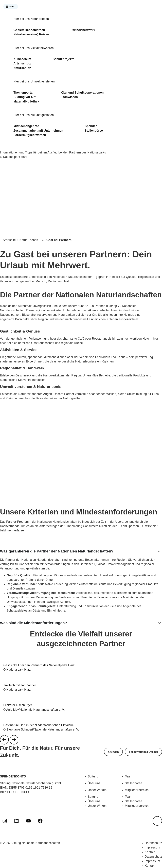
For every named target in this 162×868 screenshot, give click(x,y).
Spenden (91, 126)
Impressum (152, 847)
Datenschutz (153, 843)
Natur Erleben (29, 240)
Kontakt (150, 852)
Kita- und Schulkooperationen (82, 93)
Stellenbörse (94, 131)
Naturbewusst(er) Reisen (31, 34)
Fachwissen (69, 97)
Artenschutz (22, 63)
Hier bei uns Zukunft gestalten (34, 115)
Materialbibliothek (26, 101)
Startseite (9, 240)
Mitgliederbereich (137, 790)
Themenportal (23, 93)
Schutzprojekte (64, 59)
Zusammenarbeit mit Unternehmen (38, 131)
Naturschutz (22, 68)
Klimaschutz (22, 59)
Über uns (94, 783)
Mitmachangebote (26, 126)
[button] (11, 7)
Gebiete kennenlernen (29, 30)
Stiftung (93, 776)
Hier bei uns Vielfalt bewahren (34, 48)
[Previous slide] (4, 740)
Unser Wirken (97, 790)
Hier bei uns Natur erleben (31, 19)
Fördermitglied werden (30, 135)
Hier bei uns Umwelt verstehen (34, 81)
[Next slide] (14, 740)
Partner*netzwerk (83, 30)
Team (129, 776)
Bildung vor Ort (25, 97)
